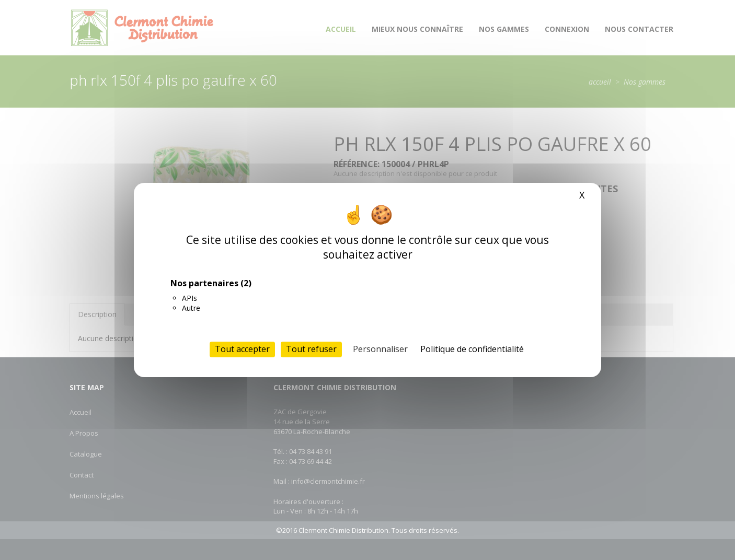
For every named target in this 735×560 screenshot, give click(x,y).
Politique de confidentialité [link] (472, 349)
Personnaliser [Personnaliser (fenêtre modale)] (380, 349)
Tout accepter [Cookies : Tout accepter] (242, 349)
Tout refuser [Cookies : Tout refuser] (311, 349)
